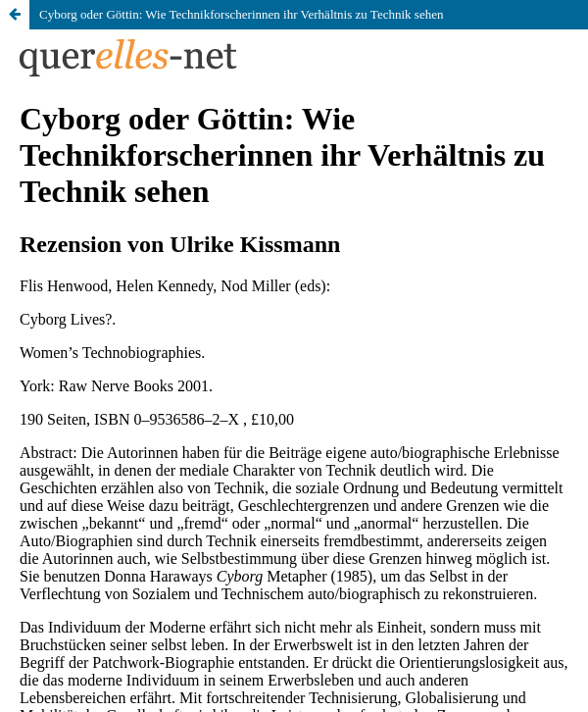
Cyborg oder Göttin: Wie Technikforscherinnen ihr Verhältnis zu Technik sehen (242, 14)
